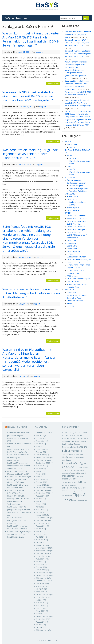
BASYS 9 (68, 142)
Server (70, 155)
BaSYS (72, 169)
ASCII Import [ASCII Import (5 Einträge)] (66, 436)
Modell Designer (76, 185)
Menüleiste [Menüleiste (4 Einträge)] (79, 476)
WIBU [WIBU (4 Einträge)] (74, 501)
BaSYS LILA (72, 240)
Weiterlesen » (53, 84)
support (39, 52)
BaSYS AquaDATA (74, 207)
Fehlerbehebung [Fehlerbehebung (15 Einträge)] (79, 447)
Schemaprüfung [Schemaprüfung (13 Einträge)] (70, 488)
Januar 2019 (41, 583)
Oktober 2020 (42, 553)
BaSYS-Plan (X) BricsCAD (77, 218)
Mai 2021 (40, 534)
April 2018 (40, 592)
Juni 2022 (40, 501)
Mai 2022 (40, 504)
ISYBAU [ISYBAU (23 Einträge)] (70, 467)
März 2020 (41, 564)
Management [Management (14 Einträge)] (69, 476)
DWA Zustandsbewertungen (79, 260)
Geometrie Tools (74, 298)
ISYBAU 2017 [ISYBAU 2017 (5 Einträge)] (78, 467)
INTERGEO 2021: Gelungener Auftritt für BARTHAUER (17, 520)
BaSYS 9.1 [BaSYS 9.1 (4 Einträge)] (80, 436)
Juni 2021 (40, 531)
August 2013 (41, 622)
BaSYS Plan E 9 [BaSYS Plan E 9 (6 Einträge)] (78, 439)
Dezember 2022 (43, 488)
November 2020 (43, 551)
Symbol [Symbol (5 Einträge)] (82, 491)
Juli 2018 (39, 589)
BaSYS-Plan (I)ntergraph (77, 229)
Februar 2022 (42, 512)
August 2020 (41, 559)
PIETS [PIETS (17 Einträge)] (80, 482)
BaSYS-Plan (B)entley (76, 227)
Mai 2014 (40, 608)
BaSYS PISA (72, 199)
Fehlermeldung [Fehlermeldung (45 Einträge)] (72, 451)
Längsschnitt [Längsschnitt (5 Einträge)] (82, 473)
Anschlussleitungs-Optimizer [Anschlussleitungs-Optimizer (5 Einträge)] (72, 433)
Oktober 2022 (42, 490)
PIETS (70, 303)
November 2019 (43, 575)
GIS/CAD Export (74, 281)
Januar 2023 (41, 485)
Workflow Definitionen (79, 191)
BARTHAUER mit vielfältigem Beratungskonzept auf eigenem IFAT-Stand (19, 479)
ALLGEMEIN (70, 177)
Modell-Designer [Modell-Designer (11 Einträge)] (70, 479)
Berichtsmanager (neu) (79, 188)
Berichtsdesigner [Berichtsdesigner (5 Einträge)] (74, 441)
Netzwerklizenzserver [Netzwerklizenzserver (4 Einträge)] (69, 482)
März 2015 (41, 605)
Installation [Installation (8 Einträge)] (66, 460)
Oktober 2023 (42, 460)
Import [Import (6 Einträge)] (71, 457)
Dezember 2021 (43, 518)
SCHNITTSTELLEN (72, 262)
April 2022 (40, 507)
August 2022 (41, 496)
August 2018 (41, 586)
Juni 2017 (40, 600)
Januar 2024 (41, 455)
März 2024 (41, 449)
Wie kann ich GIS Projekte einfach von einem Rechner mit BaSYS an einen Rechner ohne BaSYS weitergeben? (30, 96)
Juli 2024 (39, 444)
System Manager (74, 180)
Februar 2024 (42, 452)
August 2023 (41, 466)
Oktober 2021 (42, 520)
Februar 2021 (42, 542)
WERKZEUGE (70, 290)
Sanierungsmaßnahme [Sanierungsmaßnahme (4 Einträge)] (69, 485)
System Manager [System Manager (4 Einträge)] (67, 495)
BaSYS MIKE (72, 246)
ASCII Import (72, 276)
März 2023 (41, 479)
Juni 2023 (40, 471)
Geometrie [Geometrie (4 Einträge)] (80, 454)
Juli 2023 (39, 468)
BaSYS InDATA (73, 210)
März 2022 (41, 509)
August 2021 (41, 526)
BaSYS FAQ (54, 640)
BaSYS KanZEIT (73, 249)
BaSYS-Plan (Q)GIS (75, 232)
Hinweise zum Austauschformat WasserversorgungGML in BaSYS (78, 34)
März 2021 (41, 540)
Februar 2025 (42, 438)
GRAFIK (68, 213)
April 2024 (40, 446)
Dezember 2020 (43, 548)
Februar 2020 (42, 567)
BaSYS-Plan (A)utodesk (76, 216)
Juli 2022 (39, 498)
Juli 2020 (39, 562)
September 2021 (43, 523)
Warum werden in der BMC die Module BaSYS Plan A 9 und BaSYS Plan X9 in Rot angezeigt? (78, 103)
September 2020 (43, 556)
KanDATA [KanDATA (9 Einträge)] (71, 470)
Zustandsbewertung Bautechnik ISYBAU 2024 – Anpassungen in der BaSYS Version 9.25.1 (78, 54)
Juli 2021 (39, 529)
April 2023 (40, 477)
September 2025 (43, 433)
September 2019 (43, 581)
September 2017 (43, 597)
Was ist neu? (72, 144)
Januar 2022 (41, 515)
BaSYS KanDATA (74, 196)
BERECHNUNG (71, 243)
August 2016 (41, 603)
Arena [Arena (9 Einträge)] (85, 433)
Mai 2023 (40, 474)
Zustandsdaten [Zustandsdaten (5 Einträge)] (81, 501)
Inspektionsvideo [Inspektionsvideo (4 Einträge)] (79, 458)
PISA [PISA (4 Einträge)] (84, 482)
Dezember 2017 (43, 594)
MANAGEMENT (71, 194)
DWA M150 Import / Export (79, 279)
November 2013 (43, 616)
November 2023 (43, 457)
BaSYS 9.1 (74, 147)
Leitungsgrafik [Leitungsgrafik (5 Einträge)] (67, 473)
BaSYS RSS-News (17, 427)
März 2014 (41, 611)
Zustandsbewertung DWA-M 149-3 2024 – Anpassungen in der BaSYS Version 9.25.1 (77, 43)
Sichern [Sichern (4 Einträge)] (80, 488)
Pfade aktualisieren (75, 301)
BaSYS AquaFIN (73, 251)
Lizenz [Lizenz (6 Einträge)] (74, 473)
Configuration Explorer (76, 183)
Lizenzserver (75, 158)
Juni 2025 (40, 436)
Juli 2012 (39, 625)
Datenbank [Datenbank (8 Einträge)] (66, 447)
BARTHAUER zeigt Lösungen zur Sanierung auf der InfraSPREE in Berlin (19, 534)
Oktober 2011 (42, 630)
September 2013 (43, 619)
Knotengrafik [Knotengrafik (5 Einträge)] (79, 470)
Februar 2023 (42, 482)
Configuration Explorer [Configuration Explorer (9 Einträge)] (71, 444)
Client (69, 166)
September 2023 (43, 463)
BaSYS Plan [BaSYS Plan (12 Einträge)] (67, 438)
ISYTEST (71, 306)
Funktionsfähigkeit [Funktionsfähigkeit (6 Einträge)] (69, 454)
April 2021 (40, 537)
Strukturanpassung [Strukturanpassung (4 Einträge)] (73, 491)
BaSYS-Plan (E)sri (74, 224)
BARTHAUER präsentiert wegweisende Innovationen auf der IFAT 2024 (19, 466)
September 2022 (43, 493)
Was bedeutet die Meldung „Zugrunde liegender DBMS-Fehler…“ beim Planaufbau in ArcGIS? (30, 154)
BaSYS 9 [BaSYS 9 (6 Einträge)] (74, 436)
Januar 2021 (41, 545)
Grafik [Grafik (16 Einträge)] (65, 457)
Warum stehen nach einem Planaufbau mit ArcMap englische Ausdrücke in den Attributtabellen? (31, 293)
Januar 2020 (41, 570)
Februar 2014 (42, 614)
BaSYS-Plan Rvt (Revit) (76, 221)
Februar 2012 (42, 627)
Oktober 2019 (42, 578)
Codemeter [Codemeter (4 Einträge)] (84, 441)
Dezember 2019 (43, 573)
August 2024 (41, 441)
